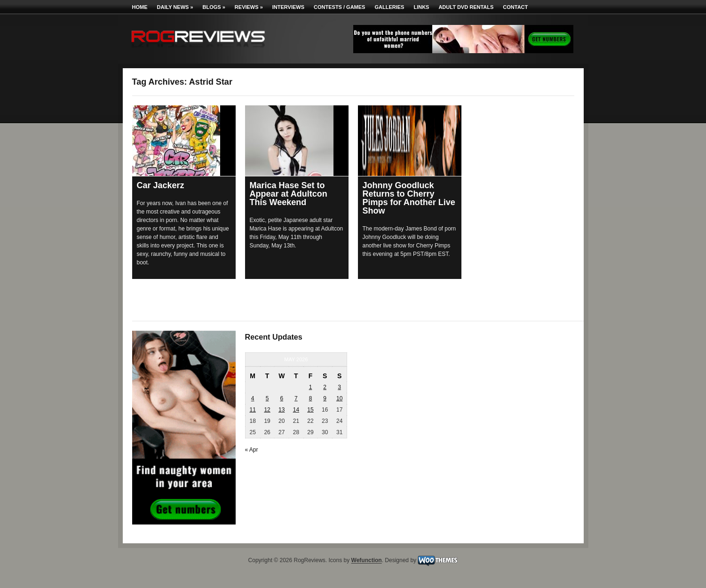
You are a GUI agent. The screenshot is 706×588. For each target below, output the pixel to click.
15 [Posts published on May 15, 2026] (310, 410)
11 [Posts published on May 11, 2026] (252, 410)
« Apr (252, 450)
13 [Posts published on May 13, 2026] (282, 410)
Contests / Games (339, 7)
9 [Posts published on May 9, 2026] (325, 398)
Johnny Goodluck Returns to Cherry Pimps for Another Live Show (409, 198)
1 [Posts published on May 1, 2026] (311, 387)
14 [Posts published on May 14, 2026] (296, 410)
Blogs (214, 7)
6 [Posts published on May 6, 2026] (282, 398)
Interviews (288, 7)
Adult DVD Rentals (466, 7)
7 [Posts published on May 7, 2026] (296, 398)
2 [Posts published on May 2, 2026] (325, 387)
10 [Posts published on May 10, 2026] (339, 398)
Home (140, 7)
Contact (515, 7)
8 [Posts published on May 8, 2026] (311, 398)
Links (421, 7)
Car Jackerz (161, 185)
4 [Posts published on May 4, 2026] (253, 398)
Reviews (249, 7)
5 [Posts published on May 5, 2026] (267, 398)
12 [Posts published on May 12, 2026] (267, 410)
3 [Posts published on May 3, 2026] (339, 387)
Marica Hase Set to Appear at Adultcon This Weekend (289, 194)
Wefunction (367, 561)
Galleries (389, 7)
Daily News (175, 7)
